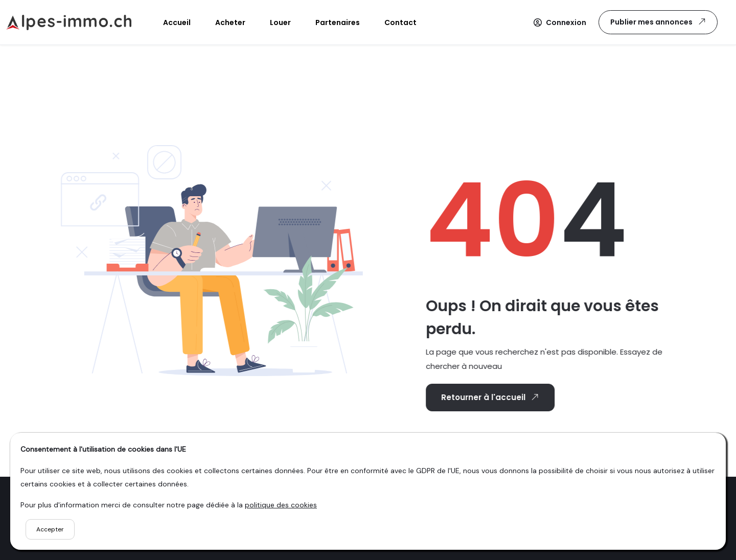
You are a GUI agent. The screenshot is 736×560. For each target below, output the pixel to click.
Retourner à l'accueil (489, 397)
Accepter (50, 529)
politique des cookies (281, 505)
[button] (560, 22)
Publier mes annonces (659, 22)
